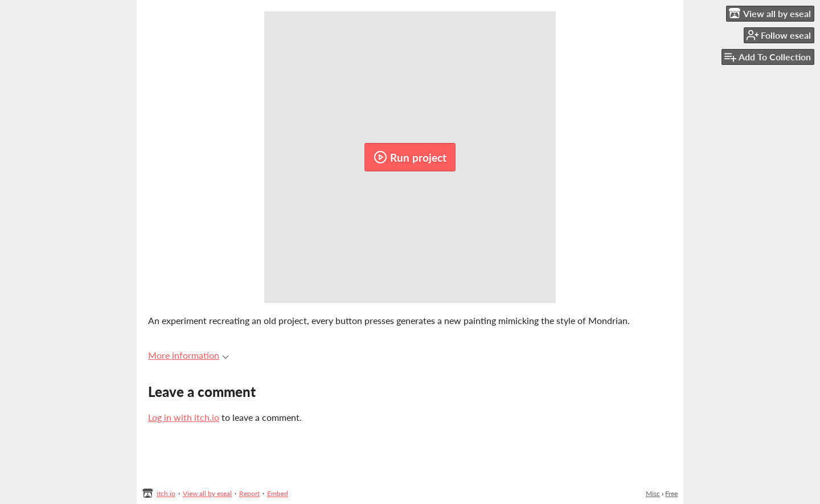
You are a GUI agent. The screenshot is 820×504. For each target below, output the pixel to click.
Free (671, 493)
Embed (278, 493)
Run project (410, 157)
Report (249, 493)
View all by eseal (207, 493)
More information (188, 355)
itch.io (166, 493)
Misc (653, 493)
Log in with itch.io (184, 417)
